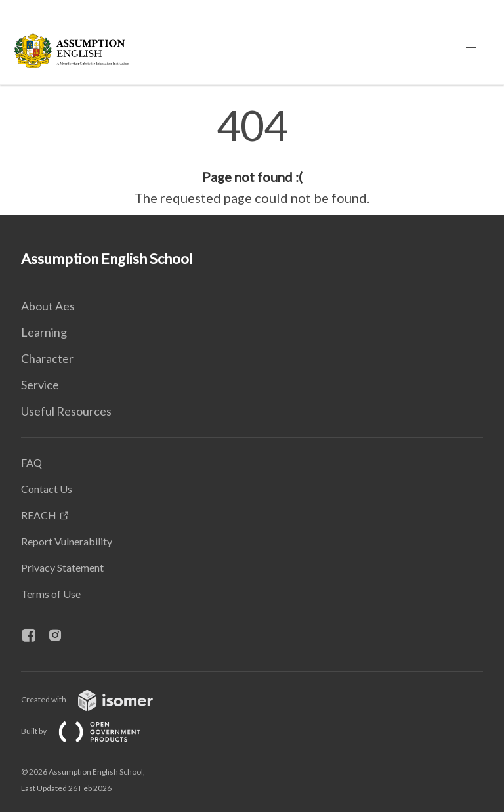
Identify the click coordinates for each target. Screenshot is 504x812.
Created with (97, 699)
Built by (91, 731)
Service (40, 385)
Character (47, 358)
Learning (44, 332)
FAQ (31, 462)
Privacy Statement (62, 567)
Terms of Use (51, 594)
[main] (252, 156)
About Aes (48, 306)
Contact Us (47, 489)
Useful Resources (66, 411)
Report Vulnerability (67, 541)
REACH (39, 515)
